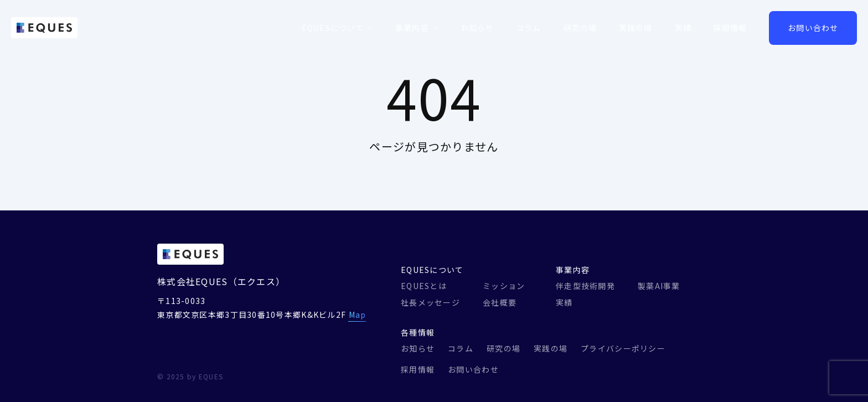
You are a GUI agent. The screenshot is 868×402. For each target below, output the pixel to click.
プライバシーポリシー (623, 348)
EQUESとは (424, 286)
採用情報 (730, 28)
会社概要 (500, 302)
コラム (528, 28)
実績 (683, 28)
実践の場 (635, 28)
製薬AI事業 (659, 286)
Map (358, 315)
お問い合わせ (813, 28)
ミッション (504, 286)
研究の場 (580, 28)
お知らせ (477, 28)
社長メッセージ (430, 302)
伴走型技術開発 (585, 286)
